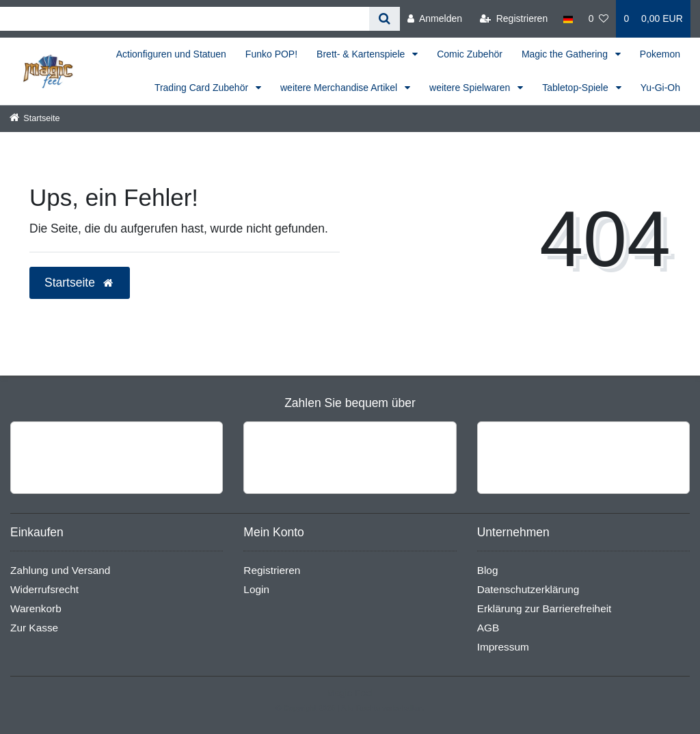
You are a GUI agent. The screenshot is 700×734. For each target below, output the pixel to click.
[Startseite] (35, 118)
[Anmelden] (435, 19)
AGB (488, 628)
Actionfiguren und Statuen (171, 54)
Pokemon (660, 54)
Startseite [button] (80, 283)
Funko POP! (271, 54)
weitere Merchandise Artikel (340, 88)
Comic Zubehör (470, 54)
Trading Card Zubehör (203, 88)
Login (256, 589)
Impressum (503, 647)
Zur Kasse (34, 628)
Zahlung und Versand (60, 570)
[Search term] (185, 19)
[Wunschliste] (599, 19)
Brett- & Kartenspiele (362, 54)
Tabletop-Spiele (576, 88)
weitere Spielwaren (471, 88)
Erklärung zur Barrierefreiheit (544, 608)
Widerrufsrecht (44, 589)
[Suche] (385, 19)
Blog (488, 570)
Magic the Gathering (566, 54)
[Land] (568, 19)
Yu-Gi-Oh (660, 88)
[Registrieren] (514, 19)
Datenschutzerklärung (528, 589)
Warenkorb (36, 608)
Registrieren (272, 570)
